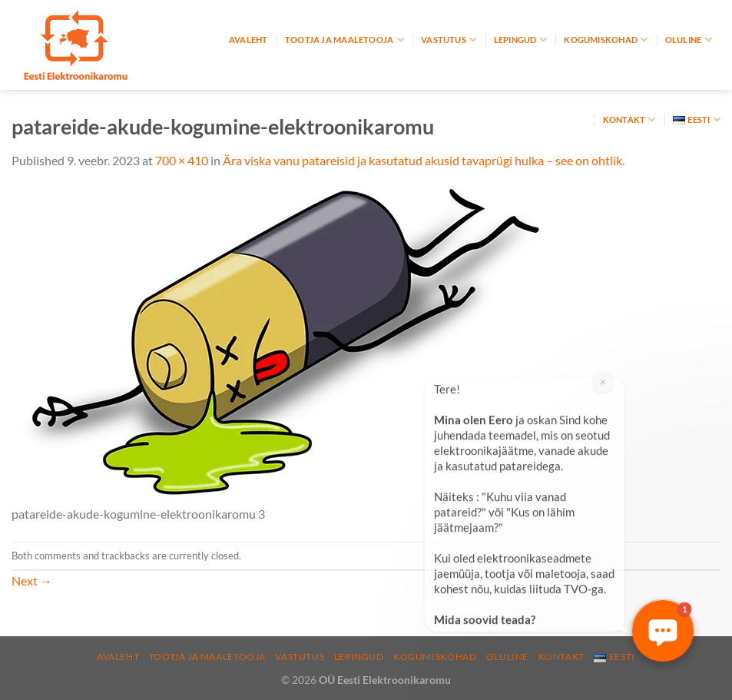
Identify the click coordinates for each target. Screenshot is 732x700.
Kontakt (629, 119)
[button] (663, 631)
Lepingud (520, 40)
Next (32, 581)
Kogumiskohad (606, 40)
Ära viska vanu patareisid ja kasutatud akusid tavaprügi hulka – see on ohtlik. (424, 160)
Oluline (689, 40)
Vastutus (449, 40)
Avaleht (248, 40)
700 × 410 (182, 160)
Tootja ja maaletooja (344, 40)
